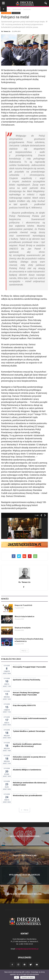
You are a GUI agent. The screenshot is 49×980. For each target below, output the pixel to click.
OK (17, 977)
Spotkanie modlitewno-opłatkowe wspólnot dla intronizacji (27, 745)
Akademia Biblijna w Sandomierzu (27, 770)
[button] (46, 3)
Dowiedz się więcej (28, 977)
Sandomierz (16, 13)
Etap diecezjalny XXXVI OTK (24, 705)
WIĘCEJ (24, 651)
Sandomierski (6, 13)
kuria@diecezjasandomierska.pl (27, 949)
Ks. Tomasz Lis (6, 31)
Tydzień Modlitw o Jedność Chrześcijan (29, 731)
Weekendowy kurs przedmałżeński (27, 795)
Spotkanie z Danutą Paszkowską (26, 680)
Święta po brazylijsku (23, 628)
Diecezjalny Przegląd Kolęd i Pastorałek (29, 667)
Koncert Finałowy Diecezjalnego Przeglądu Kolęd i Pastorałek (26, 694)
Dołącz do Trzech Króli (23, 605)
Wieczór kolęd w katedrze (24, 616)
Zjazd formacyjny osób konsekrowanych (30, 718)
